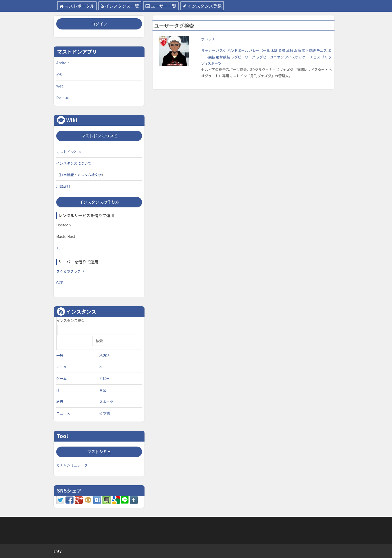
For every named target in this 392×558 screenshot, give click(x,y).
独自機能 (67, 175)
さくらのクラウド (70, 271)
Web (60, 86)
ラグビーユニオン (270, 57)
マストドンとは (68, 152)
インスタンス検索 (70, 320)
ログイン (99, 24)
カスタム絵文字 (89, 175)
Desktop (63, 97)
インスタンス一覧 (120, 6)
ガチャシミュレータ (72, 465)
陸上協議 (309, 50)
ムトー (61, 248)
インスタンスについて (74, 163)
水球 (275, 50)
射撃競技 (223, 57)
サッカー (209, 50)
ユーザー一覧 (161, 6)
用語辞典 (63, 186)
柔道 (282, 50)
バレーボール (260, 50)
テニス (322, 50)
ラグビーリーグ (243, 57)
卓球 (290, 50)
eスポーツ (213, 63)
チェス (315, 57)
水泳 (298, 50)
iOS (59, 74)
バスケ (222, 50)
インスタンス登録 (202, 6)
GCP (60, 283)
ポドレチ (208, 39)
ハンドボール (238, 50)
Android (63, 63)
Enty (57, 551)
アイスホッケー (297, 57)
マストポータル (77, 6)
